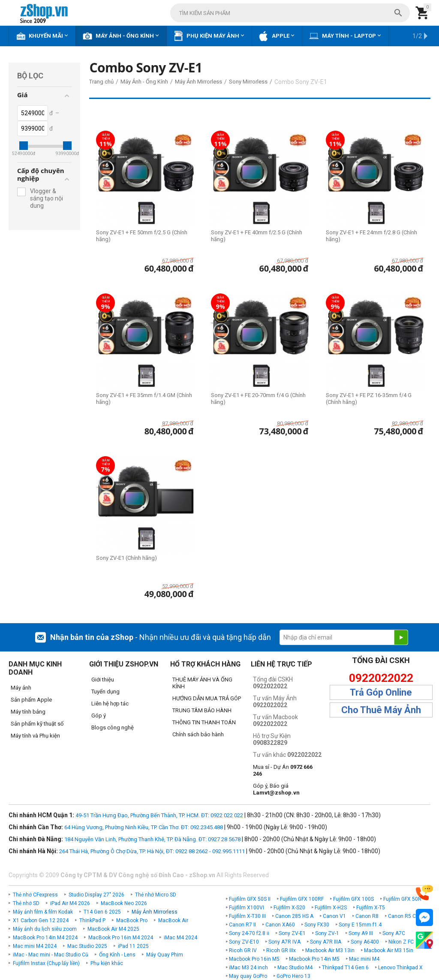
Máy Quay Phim (165, 955)
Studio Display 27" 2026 (96, 895)
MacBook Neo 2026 (124, 903)
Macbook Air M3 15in (389, 950)
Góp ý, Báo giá (276, 789)
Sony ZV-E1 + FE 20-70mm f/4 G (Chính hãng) (258, 399)
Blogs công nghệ (113, 728)
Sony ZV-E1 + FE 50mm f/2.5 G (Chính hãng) (142, 236)
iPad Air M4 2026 (70, 903)
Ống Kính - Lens (117, 955)
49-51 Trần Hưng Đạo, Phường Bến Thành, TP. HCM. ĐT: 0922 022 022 (159, 815)
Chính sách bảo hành (198, 734)
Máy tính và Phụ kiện (35, 736)
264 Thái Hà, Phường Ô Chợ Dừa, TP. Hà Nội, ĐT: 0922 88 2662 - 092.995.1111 (152, 851)
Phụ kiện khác (107, 963)
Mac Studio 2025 (87, 946)
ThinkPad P (92, 920)
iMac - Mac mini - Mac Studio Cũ (51, 955)
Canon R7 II (242, 925)
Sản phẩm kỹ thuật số (37, 724)
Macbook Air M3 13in (330, 950)
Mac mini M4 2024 (35, 946)
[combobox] (290, 13)
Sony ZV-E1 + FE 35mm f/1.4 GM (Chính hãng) (144, 399)
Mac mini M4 (364, 959)
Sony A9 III (361, 933)
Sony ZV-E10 (244, 942)
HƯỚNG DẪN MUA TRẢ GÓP (207, 698)
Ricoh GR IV (243, 950)
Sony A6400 (365, 942)
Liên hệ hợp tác (110, 704)
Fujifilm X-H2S (331, 908)
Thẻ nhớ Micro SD (156, 895)
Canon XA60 (280, 925)
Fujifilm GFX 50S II (250, 899)
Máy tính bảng (28, 712)
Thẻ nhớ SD (26, 903)
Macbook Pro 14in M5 (314, 959)
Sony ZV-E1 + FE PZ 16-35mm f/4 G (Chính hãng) (369, 399)
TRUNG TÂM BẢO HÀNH (202, 710)
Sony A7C (394, 933)
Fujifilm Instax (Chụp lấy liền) (46, 963)
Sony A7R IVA (284, 942)
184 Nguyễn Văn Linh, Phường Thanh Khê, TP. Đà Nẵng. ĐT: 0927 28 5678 (152, 839)
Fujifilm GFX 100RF (302, 899)
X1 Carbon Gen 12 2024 (41, 920)
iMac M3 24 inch (248, 968)
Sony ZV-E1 (292, 933)
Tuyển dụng (105, 692)
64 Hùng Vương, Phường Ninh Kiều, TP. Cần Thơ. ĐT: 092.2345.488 (144, 827)
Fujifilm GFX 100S (353, 899)
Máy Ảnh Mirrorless (155, 912)
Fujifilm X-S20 (289, 908)
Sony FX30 (317, 925)
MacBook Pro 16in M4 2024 (121, 938)
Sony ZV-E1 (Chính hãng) (126, 558)
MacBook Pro (132, 920)
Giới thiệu (103, 680)
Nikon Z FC (401, 942)
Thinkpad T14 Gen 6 (345, 968)
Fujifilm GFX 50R (402, 899)
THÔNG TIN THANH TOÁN (204, 722)
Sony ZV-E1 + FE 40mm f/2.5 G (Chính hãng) (257, 236)
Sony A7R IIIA (326, 942)
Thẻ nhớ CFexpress (35, 895)
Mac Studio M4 (295, 968)
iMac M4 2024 (180, 938)
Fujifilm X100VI (247, 908)
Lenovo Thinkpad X (400, 968)
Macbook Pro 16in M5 (254, 959)
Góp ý (99, 716)
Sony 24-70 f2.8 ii (249, 933)
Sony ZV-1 (327, 933)
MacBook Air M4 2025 (113, 929)
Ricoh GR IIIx (281, 950)
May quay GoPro (248, 976)
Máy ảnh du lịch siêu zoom (45, 929)
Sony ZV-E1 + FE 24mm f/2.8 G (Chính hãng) (371, 236)
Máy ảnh (21, 688)
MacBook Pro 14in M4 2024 (45, 938)
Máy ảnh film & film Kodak (43, 912)
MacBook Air (173, 920)
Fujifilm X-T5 (371, 908)
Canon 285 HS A (294, 916)
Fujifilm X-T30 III (247, 916)
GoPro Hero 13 (293, 976)
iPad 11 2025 (133, 946)
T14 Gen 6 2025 (102, 912)
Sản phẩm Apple (31, 700)
